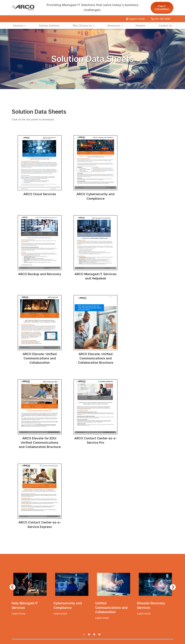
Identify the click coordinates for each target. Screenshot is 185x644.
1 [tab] (85, 472)
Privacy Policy (141, 640)
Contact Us (165, 26)
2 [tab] (90, 472)
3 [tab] (95, 472)
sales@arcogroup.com (73, 620)
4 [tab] (100, 472)
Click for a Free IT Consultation (55, 561)
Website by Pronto (162, 640)
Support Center (136, 19)
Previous (11, 423)
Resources (115, 26)
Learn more (18, 450)
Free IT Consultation (162, 7)
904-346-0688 (161, 19)
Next (171, 423)
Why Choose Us (83, 26)
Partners (140, 26)
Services (19, 26)
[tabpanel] (30, 430)
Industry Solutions (49, 26)
